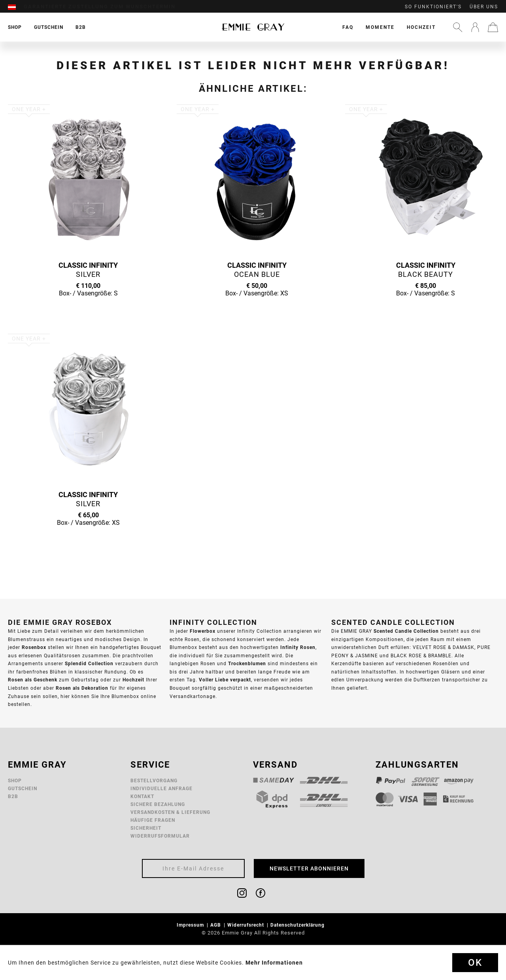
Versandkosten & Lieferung (170, 812)
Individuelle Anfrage (161, 788)
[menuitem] (16, 7)
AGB (216, 925)
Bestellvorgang (154, 780)
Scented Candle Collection (406, 631)
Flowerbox (203, 631)
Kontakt (142, 796)
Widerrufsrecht (246, 925)
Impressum (191, 925)
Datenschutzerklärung (298, 925)
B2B (13, 796)
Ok (475, 963)
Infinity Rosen (298, 647)
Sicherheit (146, 828)
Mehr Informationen (274, 963)
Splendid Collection (89, 663)
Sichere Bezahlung (158, 804)
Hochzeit (421, 27)
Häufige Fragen (153, 820)
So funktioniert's (433, 7)
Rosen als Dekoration (82, 688)
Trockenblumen (247, 663)
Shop (15, 780)
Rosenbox (34, 647)
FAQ (348, 27)
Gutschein (23, 788)
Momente (380, 27)
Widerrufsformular (160, 836)
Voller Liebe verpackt (225, 680)
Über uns (484, 7)
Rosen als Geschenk (33, 680)
